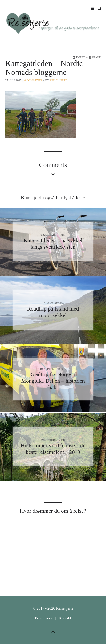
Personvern (44, 618)
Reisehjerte (58, 80)
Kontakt (65, 618)
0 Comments (33, 80)
